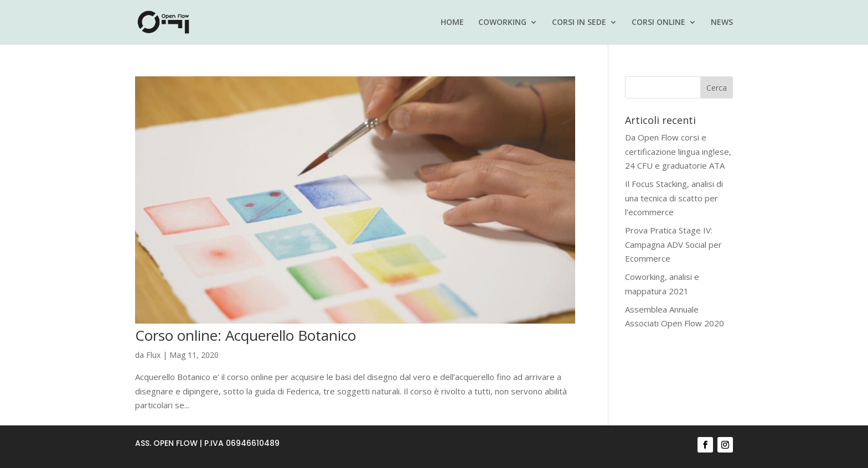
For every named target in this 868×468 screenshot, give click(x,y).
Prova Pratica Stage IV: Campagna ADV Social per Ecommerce (673, 244)
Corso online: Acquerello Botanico (246, 335)
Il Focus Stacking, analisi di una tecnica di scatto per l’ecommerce (674, 198)
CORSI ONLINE (658, 23)
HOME (452, 23)
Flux (153, 355)
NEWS (722, 23)
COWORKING (502, 23)
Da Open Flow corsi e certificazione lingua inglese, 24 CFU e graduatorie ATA (678, 151)
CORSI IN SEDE (579, 23)
